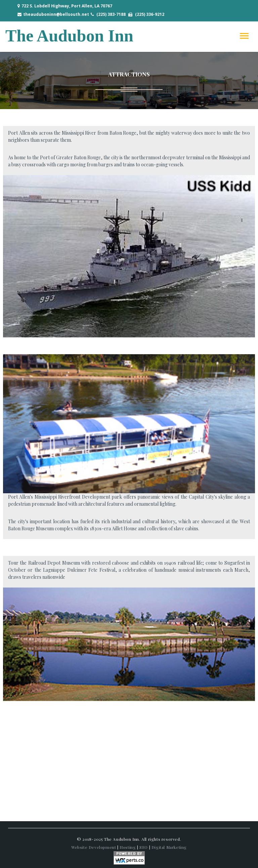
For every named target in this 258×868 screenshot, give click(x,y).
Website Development (94, 847)
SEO (144, 847)
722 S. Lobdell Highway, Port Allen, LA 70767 (67, 6)
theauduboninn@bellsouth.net (56, 14)
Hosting (128, 847)
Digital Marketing (169, 847)
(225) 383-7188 (111, 14)
